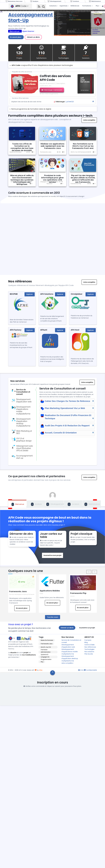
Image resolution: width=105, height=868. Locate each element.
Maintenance (92, 504)
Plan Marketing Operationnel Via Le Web (67, 408)
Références (75, 6)
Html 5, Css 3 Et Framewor (46, 647)
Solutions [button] (53, 6)
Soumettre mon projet (53, 555)
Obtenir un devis (67, 628)
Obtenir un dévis (33, 37)
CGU (81, 670)
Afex (41, 670)
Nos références (90, 647)
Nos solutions (89, 652)
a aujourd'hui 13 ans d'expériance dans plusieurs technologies (42, 65)
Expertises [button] (64, 6)
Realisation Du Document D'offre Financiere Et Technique (67, 417)
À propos (88, 640)
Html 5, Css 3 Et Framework (79, 152)
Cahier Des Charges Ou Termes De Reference (67, 401)
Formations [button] (87, 6)
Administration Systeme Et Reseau (19, 183)
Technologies (89, 649)
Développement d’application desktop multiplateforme (70, 659)
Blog (86, 642)
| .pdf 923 (74, 102)
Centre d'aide (89, 645)
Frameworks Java (46, 152)
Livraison (73, 504)
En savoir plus (16, 37)
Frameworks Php (76, 184)
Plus (42, 662)
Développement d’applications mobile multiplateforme (70, 652)
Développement (55, 504)
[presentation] (89, 572)
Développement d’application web (68, 646)
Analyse (36, 504)
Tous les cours (53, 617)
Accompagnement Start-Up (31, 17)
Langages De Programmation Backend (50, 183)
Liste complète (89, 120)
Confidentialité (91, 670)
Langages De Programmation (46, 657)
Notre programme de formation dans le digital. (31, 109)
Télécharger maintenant (52, 90)
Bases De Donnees (16, 152)
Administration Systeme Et (46, 652)
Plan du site (89, 654)
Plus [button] (97, 6)
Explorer (30, 294)
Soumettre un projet (87, 628)
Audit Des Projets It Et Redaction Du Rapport (67, 426)
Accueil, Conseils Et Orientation (67, 433)
